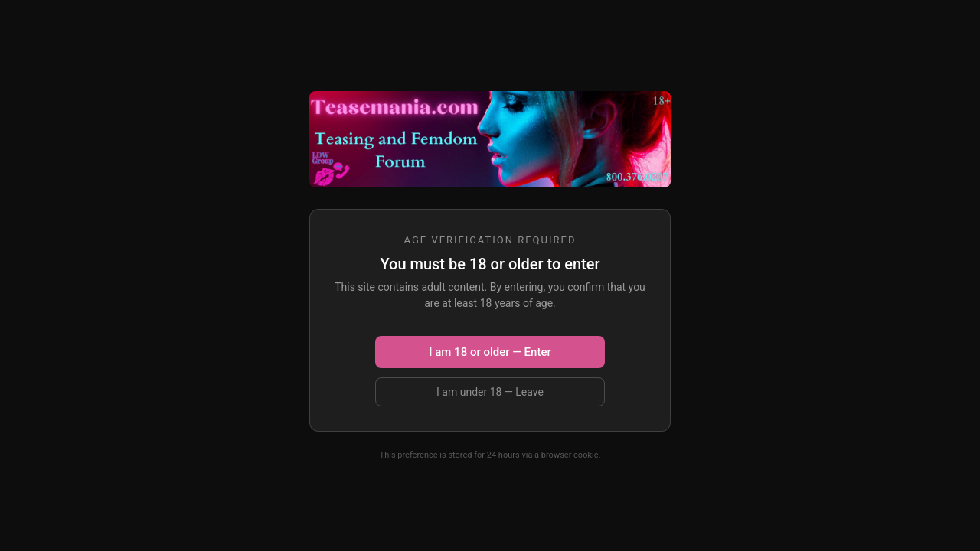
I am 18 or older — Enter (490, 352)
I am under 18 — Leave (490, 392)
